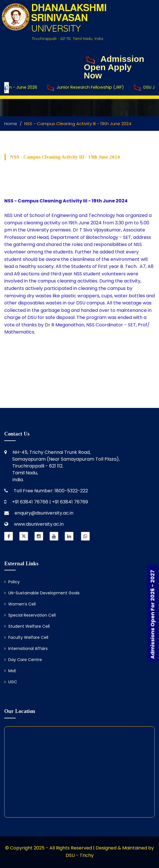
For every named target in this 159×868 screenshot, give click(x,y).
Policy (12, 582)
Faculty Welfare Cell (26, 637)
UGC (11, 682)
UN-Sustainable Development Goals (42, 593)
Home (11, 124)
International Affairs (26, 649)
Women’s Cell (20, 604)
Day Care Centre (23, 660)
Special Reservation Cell (30, 615)
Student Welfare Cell (27, 626)
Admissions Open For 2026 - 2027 (153, 614)
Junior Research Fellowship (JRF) (92, 88)
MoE (10, 671)
